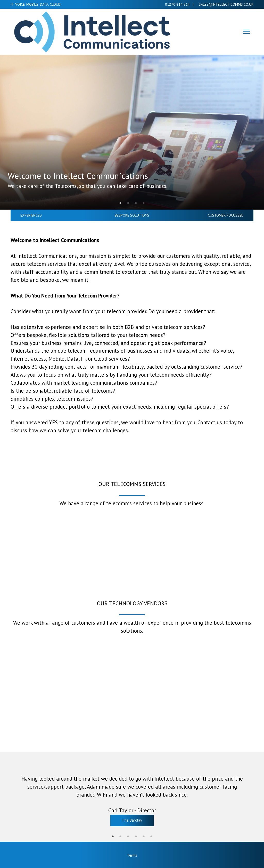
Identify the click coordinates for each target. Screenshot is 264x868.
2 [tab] (128, 203)
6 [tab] (151, 837)
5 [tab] (144, 837)
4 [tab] (144, 203)
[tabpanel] (132, 132)
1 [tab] (120, 203)
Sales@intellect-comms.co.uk (225, 4)
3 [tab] (136, 203)
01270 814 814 (177, 4)
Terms (132, 855)
